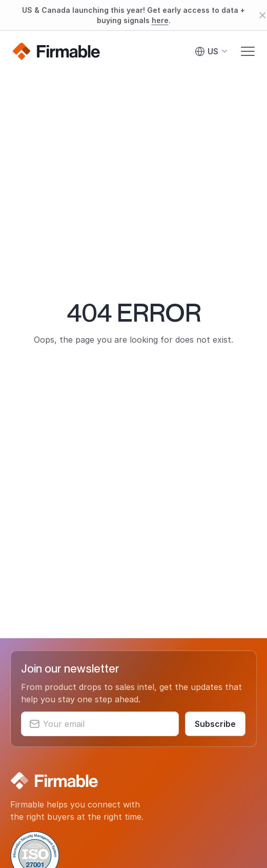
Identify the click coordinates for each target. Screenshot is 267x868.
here (160, 20)
